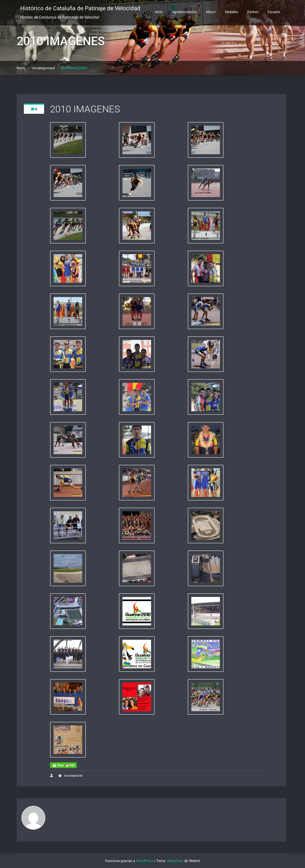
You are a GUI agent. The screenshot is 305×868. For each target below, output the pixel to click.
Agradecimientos (184, 12)
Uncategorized (43, 68)
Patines (253, 12)
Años (211, 12)
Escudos (274, 12)
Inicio (159, 12)
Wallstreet (175, 861)
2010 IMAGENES (74, 68)
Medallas (232, 12)
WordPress (145, 861)
